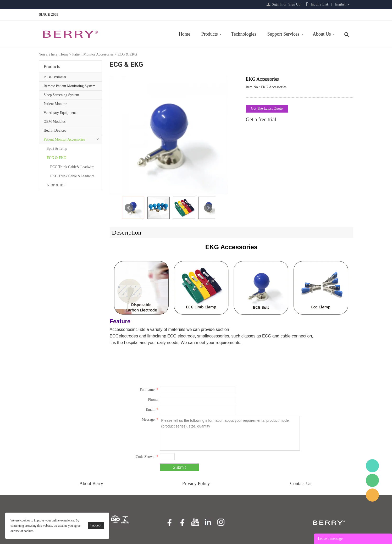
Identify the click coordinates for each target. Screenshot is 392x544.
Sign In (277, 4)
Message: (150, 420)
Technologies (244, 34)
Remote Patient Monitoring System (70, 86)
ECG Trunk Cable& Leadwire (72, 167)
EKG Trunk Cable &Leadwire (72, 176)
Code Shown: (147, 457)
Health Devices (55, 131)
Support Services (283, 34)
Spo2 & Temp (57, 149)
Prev (129, 208)
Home (185, 34)
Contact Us (301, 484)
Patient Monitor (55, 104)
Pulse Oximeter (55, 77)
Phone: (153, 400)
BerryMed (372, 466)
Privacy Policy (196, 484)
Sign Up (294, 4)
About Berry (91, 484)
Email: (152, 410)
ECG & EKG (127, 54)
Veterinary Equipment (60, 113)
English (341, 4)
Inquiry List (319, 4)
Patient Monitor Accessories (93, 54)
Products (210, 34)
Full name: (149, 390)
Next (208, 208)
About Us (322, 34)
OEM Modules (55, 122)
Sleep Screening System (61, 95)
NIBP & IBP (56, 185)
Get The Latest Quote (267, 109)
